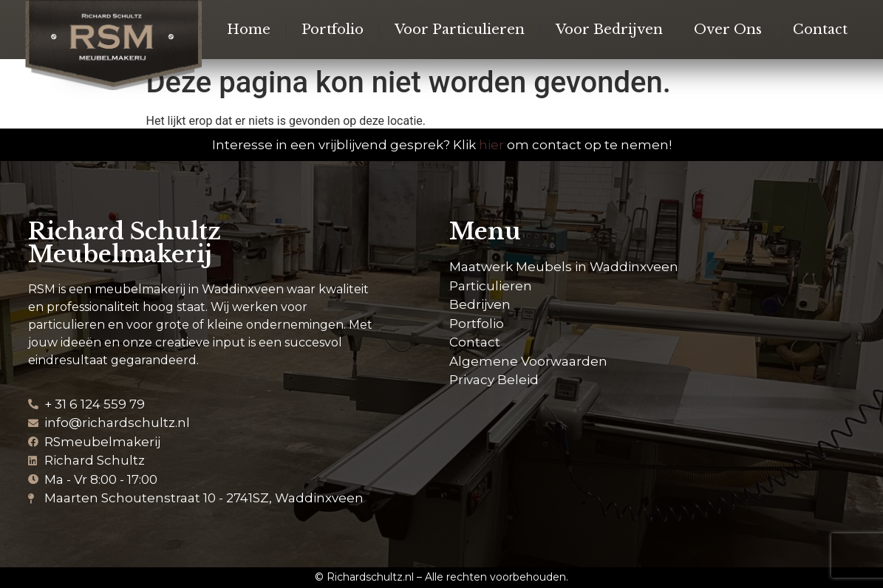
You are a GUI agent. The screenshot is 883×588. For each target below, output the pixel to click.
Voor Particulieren (460, 30)
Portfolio (333, 30)
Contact (820, 30)
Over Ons (728, 30)
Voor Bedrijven (609, 30)
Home (249, 30)
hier (491, 145)
